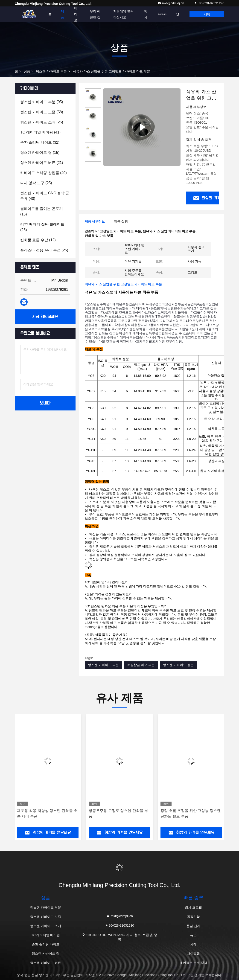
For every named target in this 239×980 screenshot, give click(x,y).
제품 (62, 14)
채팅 (207, 14)
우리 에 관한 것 (95, 14)
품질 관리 (193, 926)
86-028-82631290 (209, 3)
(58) (42, 112)
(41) (40, 132)
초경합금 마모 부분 (141, 665)
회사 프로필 (193, 907)
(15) (40, 153)
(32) (40, 142)
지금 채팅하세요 (45, 317)
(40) (44, 173)
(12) (38, 240)
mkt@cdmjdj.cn (171, 3)
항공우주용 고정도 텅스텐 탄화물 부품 (118, 813)
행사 (146, 14)
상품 (27, 71)
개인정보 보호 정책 (193, 963)
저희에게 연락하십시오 (123, 14)
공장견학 (193, 917)
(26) (42, 122)
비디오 (76, 14)
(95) (42, 102)
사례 (193, 944)
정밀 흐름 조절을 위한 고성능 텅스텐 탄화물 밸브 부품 (191, 813)
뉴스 (193, 935)
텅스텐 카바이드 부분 (51, 71)
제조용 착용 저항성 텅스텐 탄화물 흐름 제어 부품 (47, 813)
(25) (36, 183)
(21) (42, 163)
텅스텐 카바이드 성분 (178, 665)
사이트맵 (193, 954)
